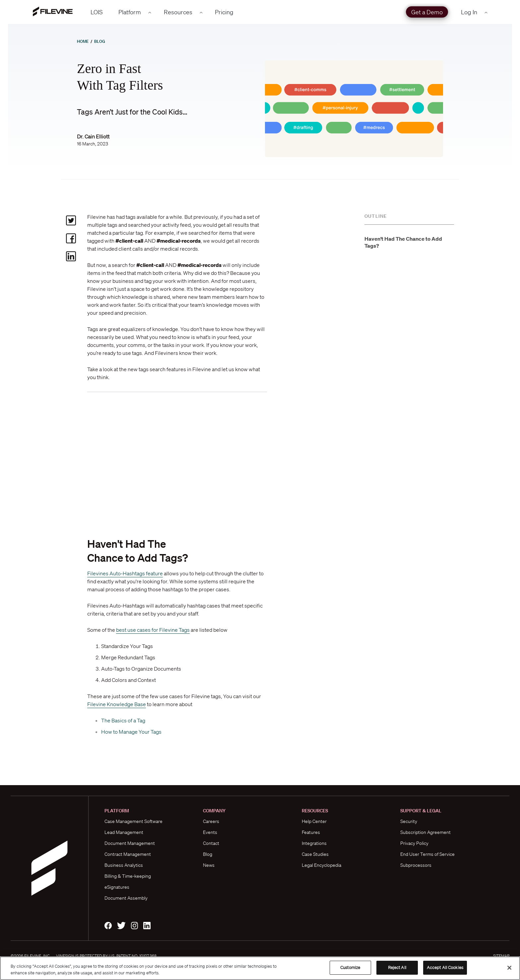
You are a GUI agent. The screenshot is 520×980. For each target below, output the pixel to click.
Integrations (314, 843)
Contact (211, 843)
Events (210, 832)
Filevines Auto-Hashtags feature (125, 573)
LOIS (97, 12)
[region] (260, 968)
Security (409, 821)
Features (311, 832)
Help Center (314, 821)
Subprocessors (416, 865)
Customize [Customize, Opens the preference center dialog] (350, 968)
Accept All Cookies (445, 968)
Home (83, 41)
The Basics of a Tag (123, 720)
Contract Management (128, 854)
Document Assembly (126, 898)
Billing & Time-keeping (128, 876)
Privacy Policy (414, 843)
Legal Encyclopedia (322, 865)
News (209, 865)
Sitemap (501, 956)
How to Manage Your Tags (131, 732)
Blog (100, 41)
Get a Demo (427, 12)
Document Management (130, 843)
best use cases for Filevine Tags (153, 630)
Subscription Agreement (425, 832)
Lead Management (124, 832)
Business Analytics (124, 865)
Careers (211, 821)
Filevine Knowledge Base (117, 704)
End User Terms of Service (427, 854)
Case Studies (315, 854)
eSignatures (117, 887)
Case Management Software (133, 821)
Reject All (397, 968)
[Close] (509, 968)
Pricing (224, 12)
